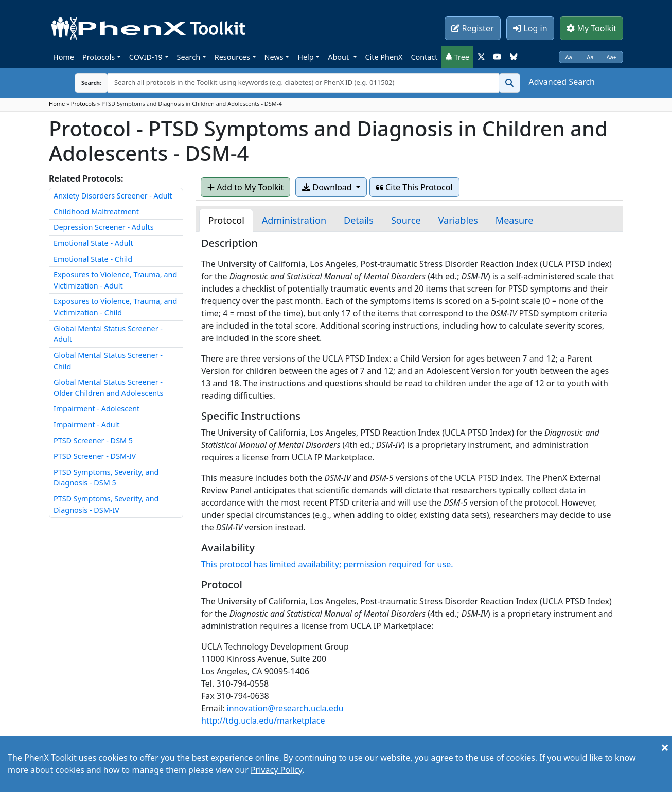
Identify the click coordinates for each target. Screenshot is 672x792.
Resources (232, 57)
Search (189, 57)
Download (328, 187)
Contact (424, 57)
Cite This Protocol (414, 187)
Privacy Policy (276, 770)
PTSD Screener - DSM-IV (95, 456)
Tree (457, 57)
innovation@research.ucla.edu (285, 708)
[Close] (665, 747)
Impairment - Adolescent (96, 409)
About (339, 57)
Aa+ (612, 57)
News (274, 57)
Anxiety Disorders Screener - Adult (113, 196)
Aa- (570, 57)
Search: (83, 83)
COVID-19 (146, 57)
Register (472, 28)
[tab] (226, 220)
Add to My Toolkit (245, 187)
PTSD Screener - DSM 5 (93, 440)
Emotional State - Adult (93, 243)
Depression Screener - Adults (104, 227)
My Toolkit (591, 28)
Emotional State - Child (93, 259)
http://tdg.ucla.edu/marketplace (263, 721)
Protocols (99, 57)
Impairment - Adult (87, 425)
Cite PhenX (384, 57)
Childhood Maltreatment (96, 212)
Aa (590, 57)
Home (64, 57)
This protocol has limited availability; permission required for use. (327, 564)
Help (305, 57)
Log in (530, 28)
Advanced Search (562, 82)
